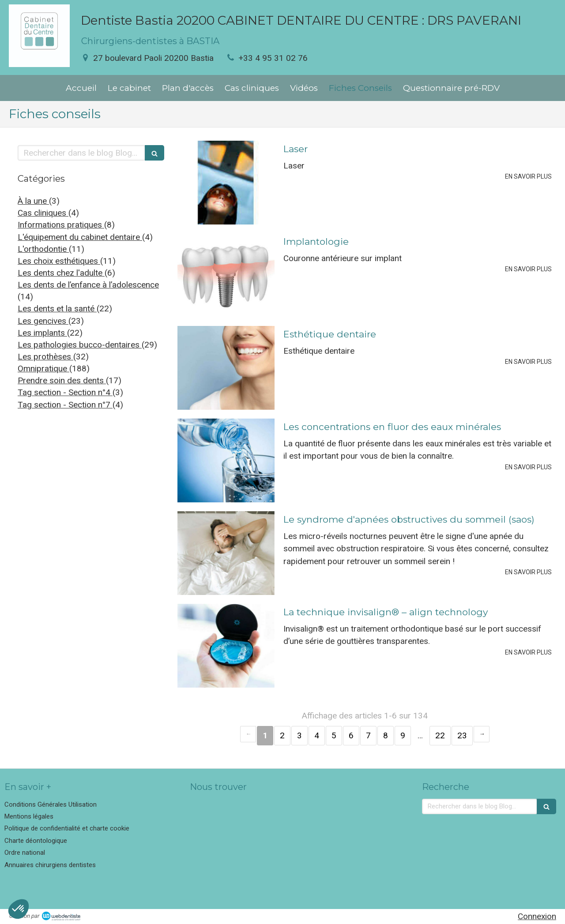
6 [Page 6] (351, 735)
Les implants (42, 333)
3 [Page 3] (299, 735)
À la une (33, 201)
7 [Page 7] (368, 735)
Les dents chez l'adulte (61, 273)
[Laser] (226, 183)
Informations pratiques (61, 225)
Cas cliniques (43, 213)
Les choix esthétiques (59, 261)
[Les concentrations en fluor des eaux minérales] (226, 460)
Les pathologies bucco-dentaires (80, 345)
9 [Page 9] (403, 735)
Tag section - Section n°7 (65, 405)
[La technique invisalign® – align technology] (226, 646)
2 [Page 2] (282, 735)
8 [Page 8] (386, 735)
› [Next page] (482, 734)
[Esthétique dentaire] (226, 368)
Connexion (537, 916)
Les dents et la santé (57, 309)
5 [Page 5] (334, 735)
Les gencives (43, 321)
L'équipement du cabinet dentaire (80, 237)
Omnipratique (43, 368)
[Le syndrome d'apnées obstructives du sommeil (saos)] (226, 553)
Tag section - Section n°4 (65, 392)
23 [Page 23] (462, 735)
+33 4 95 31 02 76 (273, 58)
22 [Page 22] (440, 735)
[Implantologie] (226, 275)
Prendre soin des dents (62, 380)
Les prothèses (45, 357)
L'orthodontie (43, 249)
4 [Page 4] (317, 735)
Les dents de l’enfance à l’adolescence (88, 285)
